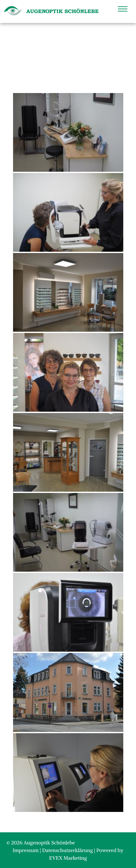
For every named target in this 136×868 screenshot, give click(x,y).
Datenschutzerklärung (68, 850)
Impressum (26, 850)
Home (59, 57)
